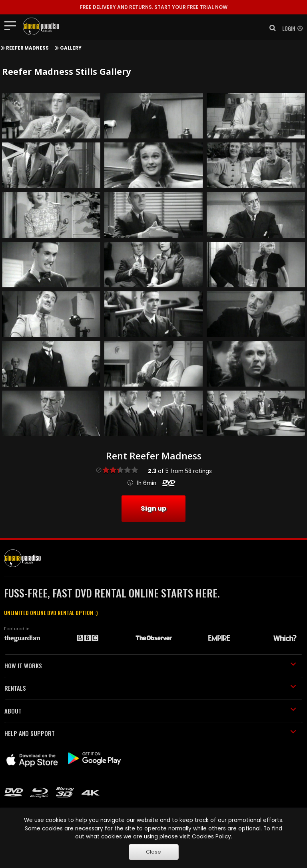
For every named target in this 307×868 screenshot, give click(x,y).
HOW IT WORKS (150, 666)
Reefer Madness (27, 48)
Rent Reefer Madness (154, 456)
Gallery (71, 48)
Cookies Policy (211, 837)
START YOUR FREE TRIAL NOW (154, 7)
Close (153, 852)
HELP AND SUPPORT (150, 733)
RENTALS (150, 688)
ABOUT (150, 711)
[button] (270, 28)
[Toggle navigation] (13, 25)
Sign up (153, 508)
